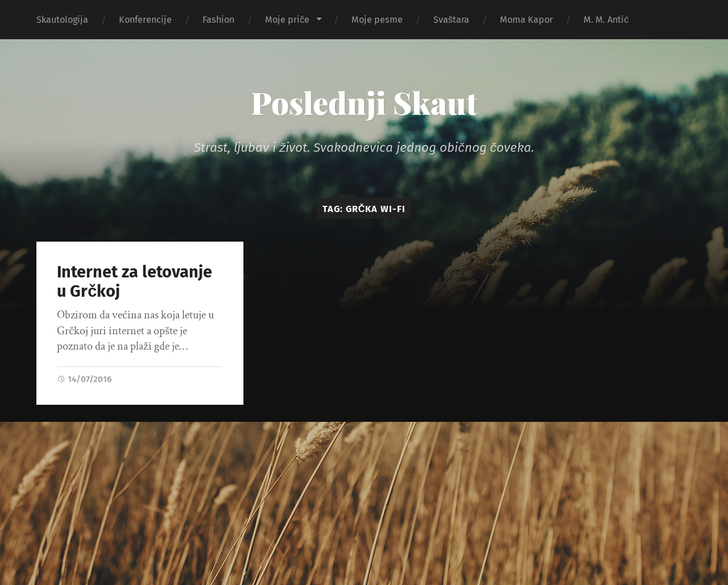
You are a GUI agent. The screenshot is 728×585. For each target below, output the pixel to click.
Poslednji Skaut (364, 102)
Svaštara (451, 20)
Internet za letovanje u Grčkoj (135, 282)
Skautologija (62, 20)
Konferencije (145, 20)
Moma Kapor (526, 20)
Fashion (218, 20)
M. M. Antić (606, 20)
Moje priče (287, 20)
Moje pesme (377, 20)
